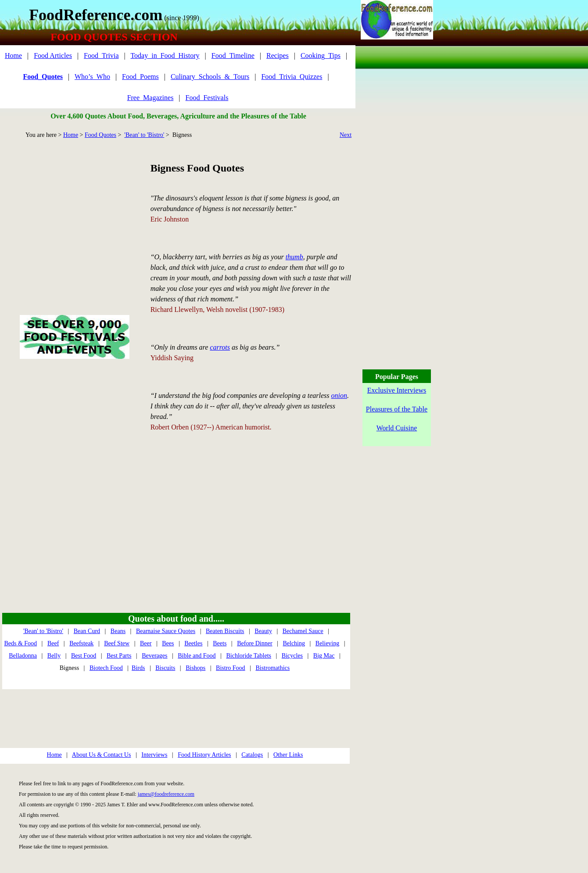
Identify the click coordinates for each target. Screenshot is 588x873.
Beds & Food (20, 643)
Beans (118, 631)
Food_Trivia (101, 55)
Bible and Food (197, 656)
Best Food (84, 656)
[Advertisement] (74, 217)
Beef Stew (117, 643)
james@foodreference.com (166, 794)
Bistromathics (272, 668)
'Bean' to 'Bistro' (144, 135)
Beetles (193, 643)
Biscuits (165, 668)
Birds (138, 668)
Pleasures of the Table (397, 409)
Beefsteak (81, 643)
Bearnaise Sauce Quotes (166, 631)
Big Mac (324, 656)
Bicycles (292, 656)
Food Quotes (100, 135)
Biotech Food (106, 668)
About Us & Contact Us (102, 755)
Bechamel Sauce (303, 631)
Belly (54, 656)
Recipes (278, 55)
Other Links (288, 755)
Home (13, 55)
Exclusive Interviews (397, 390)
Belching (294, 643)
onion (339, 395)
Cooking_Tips (321, 55)
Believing (327, 643)
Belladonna (23, 656)
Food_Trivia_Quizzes (292, 77)
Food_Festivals (207, 98)
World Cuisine (397, 428)
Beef (53, 643)
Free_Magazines (151, 98)
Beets (220, 643)
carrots (220, 347)
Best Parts (119, 656)
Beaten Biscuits (225, 631)
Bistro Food (231, 668)
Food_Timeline (233, 55)
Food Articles (53, 55)
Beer (146, 643)
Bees (168, 643)
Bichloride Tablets (249, 656)
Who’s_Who (92, 77)
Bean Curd (87, 631)
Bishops (195, 668)
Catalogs (252, 755)
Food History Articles (204, 755)
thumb (294, 257)
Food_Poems (140, 77)
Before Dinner (255, 643)
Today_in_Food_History (165, 55)
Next (346, 135)
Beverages (154, 656)
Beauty (263, 631)
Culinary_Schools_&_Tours (210, 77)
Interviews (154, 755)
